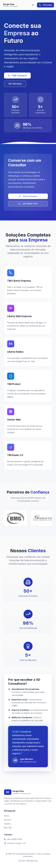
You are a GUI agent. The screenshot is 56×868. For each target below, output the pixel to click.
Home (6, 816)
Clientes (7, 824)
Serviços (8, 820)
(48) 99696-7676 (28, 204)
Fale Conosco (17, 75)
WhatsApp (45, 5)
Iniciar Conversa (28, 196)
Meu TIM (8, 828)
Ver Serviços (15, 84)
